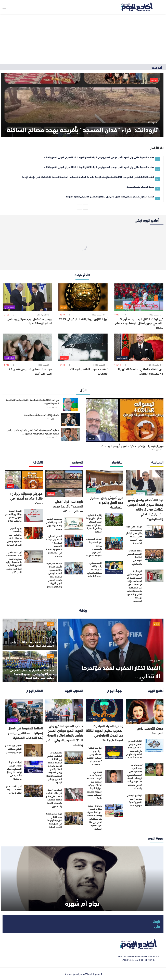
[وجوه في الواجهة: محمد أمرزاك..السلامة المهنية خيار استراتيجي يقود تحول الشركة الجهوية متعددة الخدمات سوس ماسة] (114, 776)
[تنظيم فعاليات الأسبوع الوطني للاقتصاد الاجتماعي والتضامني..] (154, 555)
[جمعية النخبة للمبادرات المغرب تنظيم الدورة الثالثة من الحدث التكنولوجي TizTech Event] (104, 710)
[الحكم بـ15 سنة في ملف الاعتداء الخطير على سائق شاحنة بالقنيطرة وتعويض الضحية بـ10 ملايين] (74, 794)
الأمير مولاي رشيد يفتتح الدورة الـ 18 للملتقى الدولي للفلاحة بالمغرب (94, 569)
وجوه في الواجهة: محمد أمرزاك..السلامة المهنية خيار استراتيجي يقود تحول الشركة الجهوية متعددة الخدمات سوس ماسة (94, 785)
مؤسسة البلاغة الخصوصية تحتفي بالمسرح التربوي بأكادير (54, 524)
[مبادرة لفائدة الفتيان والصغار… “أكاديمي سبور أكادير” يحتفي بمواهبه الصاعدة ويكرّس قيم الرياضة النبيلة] (30, 666)
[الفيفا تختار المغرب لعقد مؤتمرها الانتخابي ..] (111, 650)
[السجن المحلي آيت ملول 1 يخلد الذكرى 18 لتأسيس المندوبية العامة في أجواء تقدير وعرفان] (74, 541)
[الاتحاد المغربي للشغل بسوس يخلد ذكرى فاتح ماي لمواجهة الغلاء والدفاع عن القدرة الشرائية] (154, 746)
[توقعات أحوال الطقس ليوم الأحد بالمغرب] (83, 347)
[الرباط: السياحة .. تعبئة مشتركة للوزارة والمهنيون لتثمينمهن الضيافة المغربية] (114, 544)
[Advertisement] (83, 39)
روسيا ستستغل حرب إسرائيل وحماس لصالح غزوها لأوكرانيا (30, 321)
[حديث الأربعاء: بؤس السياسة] (145, 711)
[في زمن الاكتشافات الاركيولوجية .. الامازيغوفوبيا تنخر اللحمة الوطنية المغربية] (70, 404)
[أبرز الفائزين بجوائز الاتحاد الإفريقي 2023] (83, 297)
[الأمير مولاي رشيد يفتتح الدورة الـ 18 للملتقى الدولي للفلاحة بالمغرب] (114, 568)
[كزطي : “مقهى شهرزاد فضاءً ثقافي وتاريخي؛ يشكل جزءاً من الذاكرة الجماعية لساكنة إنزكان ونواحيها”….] (70, 435)
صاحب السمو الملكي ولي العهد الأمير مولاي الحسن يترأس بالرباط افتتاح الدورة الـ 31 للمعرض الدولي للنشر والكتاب (65, 735)
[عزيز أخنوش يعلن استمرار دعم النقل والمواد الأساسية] (104, 482)
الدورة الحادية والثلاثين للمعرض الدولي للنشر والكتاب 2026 (13, 516)
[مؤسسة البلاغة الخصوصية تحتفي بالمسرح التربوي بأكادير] (74, 523)
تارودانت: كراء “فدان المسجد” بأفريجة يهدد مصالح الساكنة (82, 129)
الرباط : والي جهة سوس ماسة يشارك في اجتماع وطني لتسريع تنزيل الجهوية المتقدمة (134, 535)
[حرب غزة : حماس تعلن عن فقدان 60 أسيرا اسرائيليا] (27, 347)
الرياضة (156, 624)
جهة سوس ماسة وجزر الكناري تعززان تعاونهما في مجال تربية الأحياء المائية (54, 820)
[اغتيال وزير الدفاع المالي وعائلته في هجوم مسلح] (33, 750)
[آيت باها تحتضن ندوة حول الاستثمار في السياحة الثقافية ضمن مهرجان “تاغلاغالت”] (114, 753)
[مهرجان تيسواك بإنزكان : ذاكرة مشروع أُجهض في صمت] (125, 420)
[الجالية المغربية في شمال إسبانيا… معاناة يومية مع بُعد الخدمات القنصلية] (24, 711)
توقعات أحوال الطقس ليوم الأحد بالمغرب (88, 371)
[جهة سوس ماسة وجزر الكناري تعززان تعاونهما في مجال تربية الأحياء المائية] (74, 818)
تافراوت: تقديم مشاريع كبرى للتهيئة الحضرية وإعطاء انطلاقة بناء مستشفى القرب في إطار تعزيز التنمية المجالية (95, 817)
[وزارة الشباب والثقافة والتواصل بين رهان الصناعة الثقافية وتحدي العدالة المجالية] (33, 533)
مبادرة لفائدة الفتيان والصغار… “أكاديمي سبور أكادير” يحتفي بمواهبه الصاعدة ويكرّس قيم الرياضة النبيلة (32, 674)
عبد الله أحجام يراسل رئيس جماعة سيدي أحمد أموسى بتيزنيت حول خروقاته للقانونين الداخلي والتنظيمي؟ (145, 509)
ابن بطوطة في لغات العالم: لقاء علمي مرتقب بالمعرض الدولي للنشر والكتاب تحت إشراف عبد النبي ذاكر (14, 562)
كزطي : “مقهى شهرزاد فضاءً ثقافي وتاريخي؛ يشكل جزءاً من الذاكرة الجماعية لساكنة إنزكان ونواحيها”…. (33, 432)
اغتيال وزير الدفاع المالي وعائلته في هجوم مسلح (13, 749)
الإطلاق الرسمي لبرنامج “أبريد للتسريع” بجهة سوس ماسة (134, 800)
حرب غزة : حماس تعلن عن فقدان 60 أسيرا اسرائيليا (30, 371)
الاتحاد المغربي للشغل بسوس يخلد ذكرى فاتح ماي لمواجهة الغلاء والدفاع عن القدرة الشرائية (134, 749)
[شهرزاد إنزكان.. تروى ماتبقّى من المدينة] (70, 420)
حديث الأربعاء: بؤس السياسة (150, 730)
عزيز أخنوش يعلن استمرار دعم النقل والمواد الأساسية (107, 502)
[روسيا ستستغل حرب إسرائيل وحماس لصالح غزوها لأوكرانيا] (27, 297)
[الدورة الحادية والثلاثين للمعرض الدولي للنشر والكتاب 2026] (33, 516)
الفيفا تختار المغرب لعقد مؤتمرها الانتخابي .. (121, 671)
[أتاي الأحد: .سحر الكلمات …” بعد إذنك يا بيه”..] (33, 791)
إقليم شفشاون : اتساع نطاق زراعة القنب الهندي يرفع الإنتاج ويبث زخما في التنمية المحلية (94, 523)
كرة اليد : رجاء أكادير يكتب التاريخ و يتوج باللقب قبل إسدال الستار (33, 644)
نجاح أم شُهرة (82, 903)
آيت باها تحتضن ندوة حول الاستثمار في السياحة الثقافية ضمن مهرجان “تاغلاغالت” (94, 756)
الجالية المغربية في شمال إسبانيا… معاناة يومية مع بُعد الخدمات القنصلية (25, 733)
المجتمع (154, 80)
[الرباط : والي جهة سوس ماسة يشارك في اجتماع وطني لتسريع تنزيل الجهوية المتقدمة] (154, 531)
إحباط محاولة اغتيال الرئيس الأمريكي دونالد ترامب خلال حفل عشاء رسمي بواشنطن (14, 770)
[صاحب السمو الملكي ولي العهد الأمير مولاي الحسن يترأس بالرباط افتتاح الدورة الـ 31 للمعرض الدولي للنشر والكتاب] (64, 710)
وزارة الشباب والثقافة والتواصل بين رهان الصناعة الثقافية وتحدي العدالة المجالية (14, 536)
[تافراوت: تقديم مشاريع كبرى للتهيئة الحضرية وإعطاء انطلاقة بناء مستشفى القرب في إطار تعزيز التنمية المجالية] (114, 810)
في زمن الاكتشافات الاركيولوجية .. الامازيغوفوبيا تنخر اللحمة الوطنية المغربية (32, 402)
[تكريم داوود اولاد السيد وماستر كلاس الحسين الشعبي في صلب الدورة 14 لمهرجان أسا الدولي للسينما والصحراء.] (154, 770)
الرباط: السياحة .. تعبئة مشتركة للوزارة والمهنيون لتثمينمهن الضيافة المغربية (94, 547)
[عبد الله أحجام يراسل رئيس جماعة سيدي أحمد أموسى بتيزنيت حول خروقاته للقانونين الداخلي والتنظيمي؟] (145, 483)
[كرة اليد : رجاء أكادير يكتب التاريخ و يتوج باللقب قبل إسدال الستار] (30, 634)
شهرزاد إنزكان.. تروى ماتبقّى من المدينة (41, 415)
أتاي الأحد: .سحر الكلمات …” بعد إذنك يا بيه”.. (14, 789)
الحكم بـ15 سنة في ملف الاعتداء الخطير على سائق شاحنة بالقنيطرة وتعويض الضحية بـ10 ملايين (54, 798)
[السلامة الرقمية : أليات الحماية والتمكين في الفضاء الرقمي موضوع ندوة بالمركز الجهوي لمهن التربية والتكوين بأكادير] (74, 568)
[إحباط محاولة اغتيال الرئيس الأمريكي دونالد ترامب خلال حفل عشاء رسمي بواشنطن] (33, 767)
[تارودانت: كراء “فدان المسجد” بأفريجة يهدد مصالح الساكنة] (82, 105)
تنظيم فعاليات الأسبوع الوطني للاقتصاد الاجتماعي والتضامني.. (135, 557)
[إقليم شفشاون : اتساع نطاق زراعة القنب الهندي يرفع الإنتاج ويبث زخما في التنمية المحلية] (114, 520)
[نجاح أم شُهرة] (82, 879)
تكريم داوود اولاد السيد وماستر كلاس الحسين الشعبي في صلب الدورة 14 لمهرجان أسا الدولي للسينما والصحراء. (135, 776)
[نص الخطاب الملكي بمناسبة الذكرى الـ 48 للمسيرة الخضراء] (139, 347)
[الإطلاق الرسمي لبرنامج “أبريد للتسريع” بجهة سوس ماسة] (154, 800)
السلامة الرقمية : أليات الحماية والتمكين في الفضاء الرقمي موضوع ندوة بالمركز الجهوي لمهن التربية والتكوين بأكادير (54, 575)
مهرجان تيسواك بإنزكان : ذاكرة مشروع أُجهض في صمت (132, 446)
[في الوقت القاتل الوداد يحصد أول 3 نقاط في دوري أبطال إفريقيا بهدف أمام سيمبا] (139, 297)
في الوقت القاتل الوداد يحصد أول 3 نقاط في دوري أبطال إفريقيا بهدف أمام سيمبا (139, 323)
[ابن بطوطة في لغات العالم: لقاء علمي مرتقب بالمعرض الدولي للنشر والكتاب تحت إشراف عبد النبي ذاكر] (33, 557)
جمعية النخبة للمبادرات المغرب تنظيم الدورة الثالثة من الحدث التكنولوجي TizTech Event (105, 733)
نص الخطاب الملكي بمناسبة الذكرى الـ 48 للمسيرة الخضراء (141, 371)
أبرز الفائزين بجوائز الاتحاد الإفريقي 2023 (83, 319)
